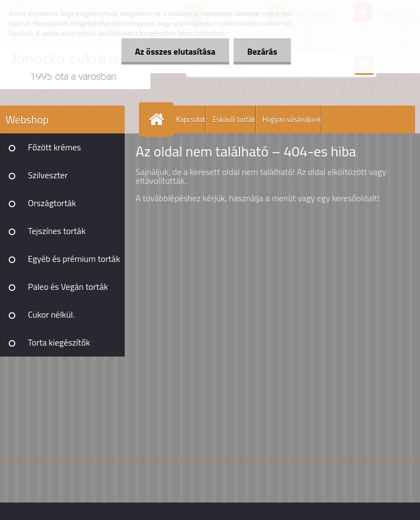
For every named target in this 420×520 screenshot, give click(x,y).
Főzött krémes (54, 147)
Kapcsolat (191, 119)
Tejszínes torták (57, 231)
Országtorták (52, 203)
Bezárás (262, 51)
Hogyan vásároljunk (292, 119)
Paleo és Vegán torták (68, 287)
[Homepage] (159, 119)
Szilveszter (48, 175)
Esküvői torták (234, 119)
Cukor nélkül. (51, 314)
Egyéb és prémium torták (74, 259)
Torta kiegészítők (59, 342)
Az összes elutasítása (175, 51)
